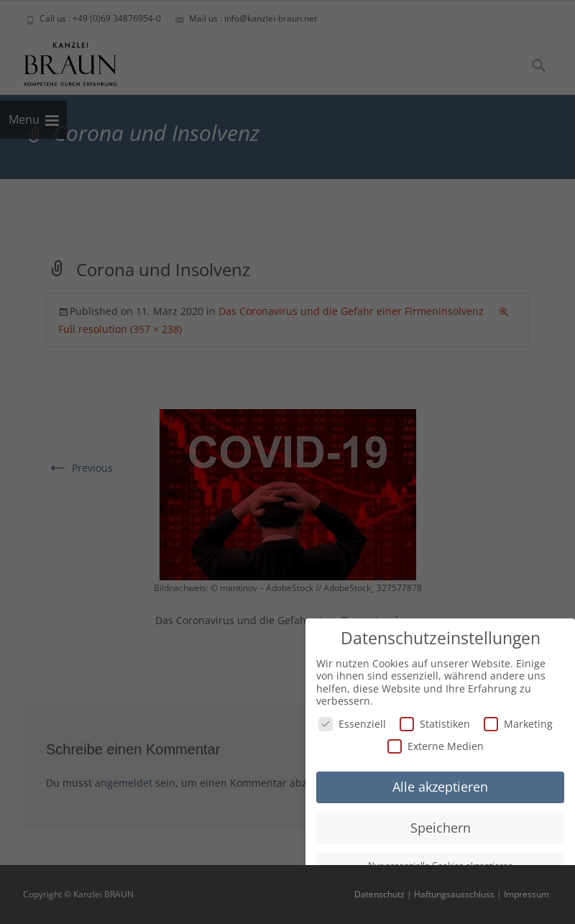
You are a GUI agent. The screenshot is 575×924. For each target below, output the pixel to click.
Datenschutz (379, 894)
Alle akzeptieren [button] (440, 785)
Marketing (518, 722)
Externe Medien (436, 745)
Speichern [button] (441, 826)
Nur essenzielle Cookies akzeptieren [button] (441, 864)
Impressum (526, 894)
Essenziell (352, 722)
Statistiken (435, 722)
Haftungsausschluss (454, 894)
